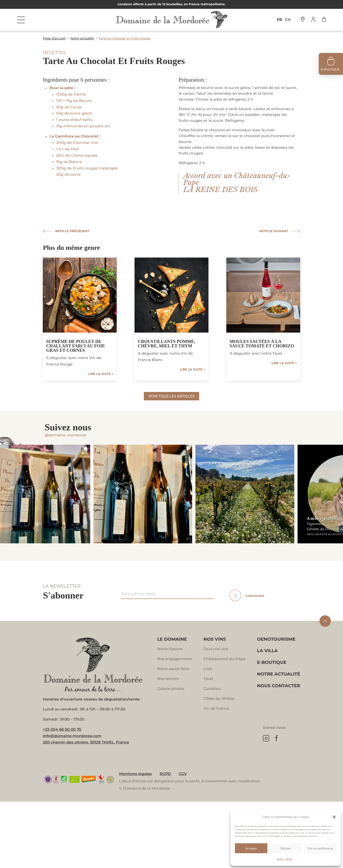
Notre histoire (170, 649)
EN (288, 20)
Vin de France (216, 708)
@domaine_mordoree (65, 435)
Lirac (208, 669)
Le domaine (172, 639)
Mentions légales (135, 774)
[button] (334, 817)
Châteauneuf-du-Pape (224, 659)
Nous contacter (279, 686)
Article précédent (72, 231)
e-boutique (330, 69)
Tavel (208, 679)
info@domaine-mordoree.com (72, 736)
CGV (183, 774)
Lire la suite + (101, 374)
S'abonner (255, 596)
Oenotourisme (276, 639)
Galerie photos (171, 689)
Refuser (286, 848)
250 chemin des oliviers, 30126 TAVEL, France (86, 742)
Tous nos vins (216, 649)
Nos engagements (174, 659)
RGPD (280, 859)
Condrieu (212, 689)
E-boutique (272, 662)
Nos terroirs (168, 679)
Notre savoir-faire (173, 669)
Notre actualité (279, 674)
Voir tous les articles (171, 396)
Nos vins (215, 639)
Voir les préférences (320, 848)
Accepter (251, 848)
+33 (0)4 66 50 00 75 (62, 729)
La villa (267, 651)
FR (279, 20)
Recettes (54, 53)
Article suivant (274, 231)
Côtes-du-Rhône (219, 699)
